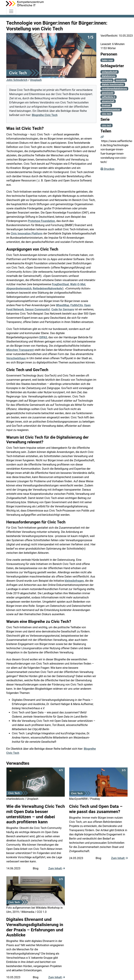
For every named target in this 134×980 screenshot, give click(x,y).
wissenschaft (108, 101)
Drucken (107, 169)
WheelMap (62, 305)
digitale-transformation (113, 84)
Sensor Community (37, 309)
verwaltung (107, 80)
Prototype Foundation (41, 221)
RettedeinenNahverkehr (48, 288)
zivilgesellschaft (110, 72)
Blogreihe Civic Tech (45, 115)
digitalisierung (109, 76)
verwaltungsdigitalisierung (114, 89)
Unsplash (36, 80)
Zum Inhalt (57, 868)
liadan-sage (107, 60)
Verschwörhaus (16, 358)
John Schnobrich (17, 80)
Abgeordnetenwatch (19, 288)
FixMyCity (77, 305)
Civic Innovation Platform (27, 234)
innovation (121, 80)
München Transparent (20, 350)
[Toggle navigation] (11, 11)
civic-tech (107, 114)
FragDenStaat (60, 284)
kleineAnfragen (74, 581)
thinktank (106, 105)
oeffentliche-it (109, 97)
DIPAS (43, 337)
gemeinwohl (108, 93)
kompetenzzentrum (111, 110)
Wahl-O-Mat (78, 284)
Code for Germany (63, 309)
